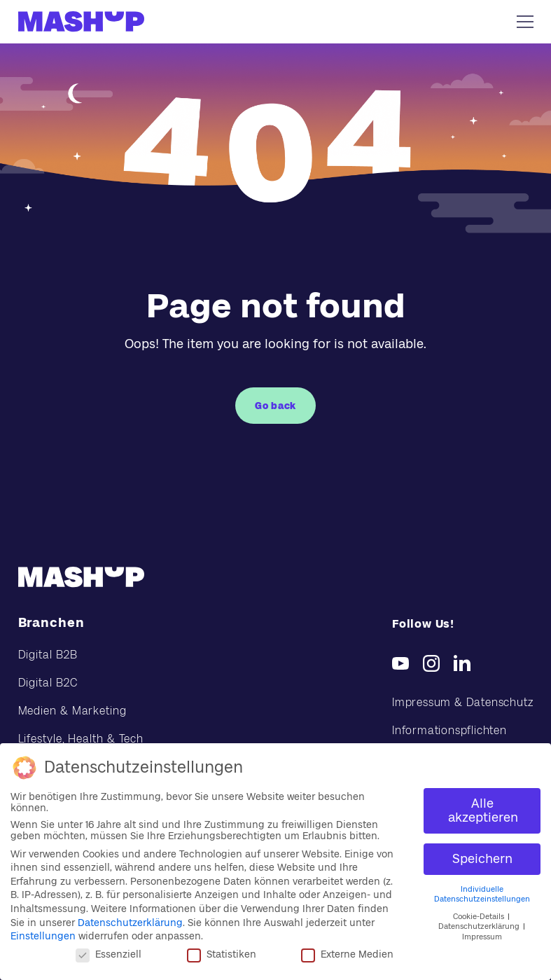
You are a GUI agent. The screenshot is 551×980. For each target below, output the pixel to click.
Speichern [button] (482, 859)
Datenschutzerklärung (130, 923)
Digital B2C (48, 683)
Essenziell (109, 954)
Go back (275, 406)
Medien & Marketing (72, 711)
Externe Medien (347, 954)
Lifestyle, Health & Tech (81, 739)
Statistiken (222, 954)
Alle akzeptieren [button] (483, 810)
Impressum (482, 937)
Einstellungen (43, 936)
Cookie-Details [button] (480, 917)
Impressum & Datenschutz (462, 702)
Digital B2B (48, 655)
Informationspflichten (449, 730)
